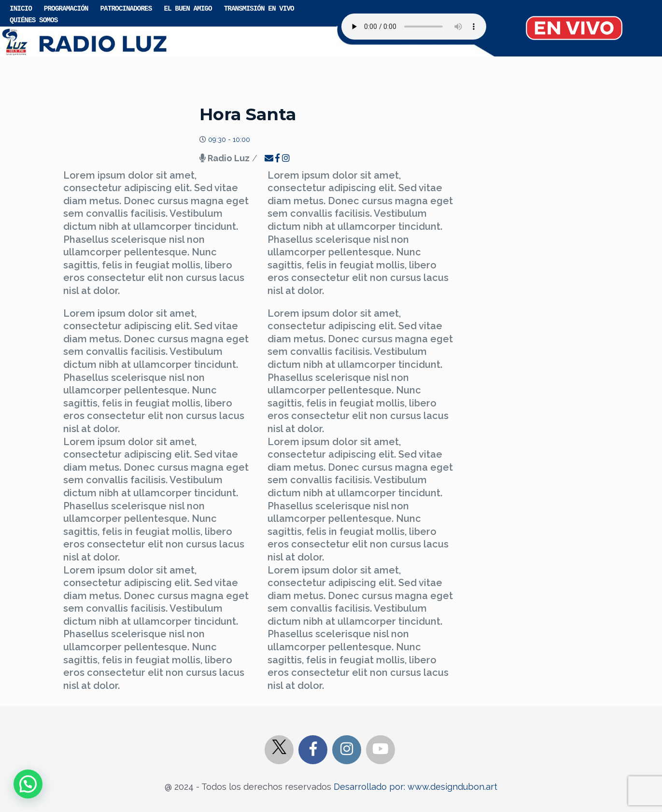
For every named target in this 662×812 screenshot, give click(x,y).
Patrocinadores (126, 8)
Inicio (21, 8)
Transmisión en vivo (259, 8)
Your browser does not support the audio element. (414, 27)
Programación (66, 8)
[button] (28, 784)
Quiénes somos (34, 20)
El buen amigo (188, 8)
